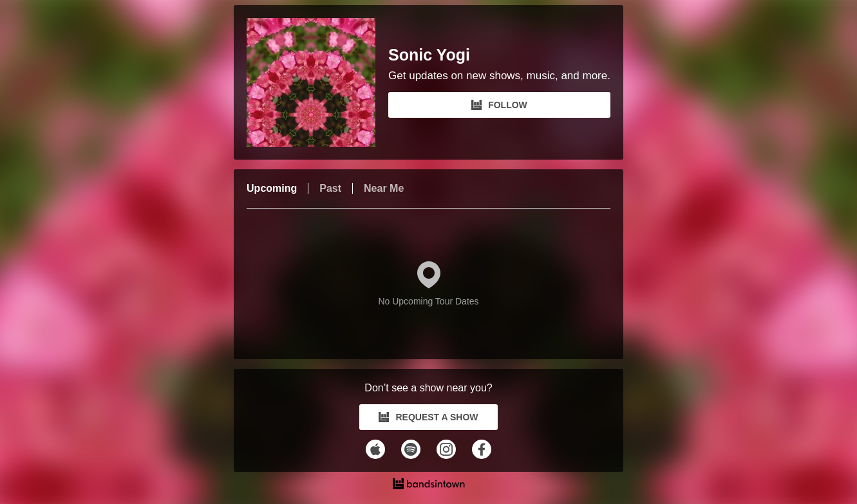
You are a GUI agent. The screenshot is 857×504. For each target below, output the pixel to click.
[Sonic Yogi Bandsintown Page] (317, 82)
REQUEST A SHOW (428, 417)
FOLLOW (499, 105)
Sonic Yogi (429, 55)
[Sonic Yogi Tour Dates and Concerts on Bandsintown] (428, 485)
